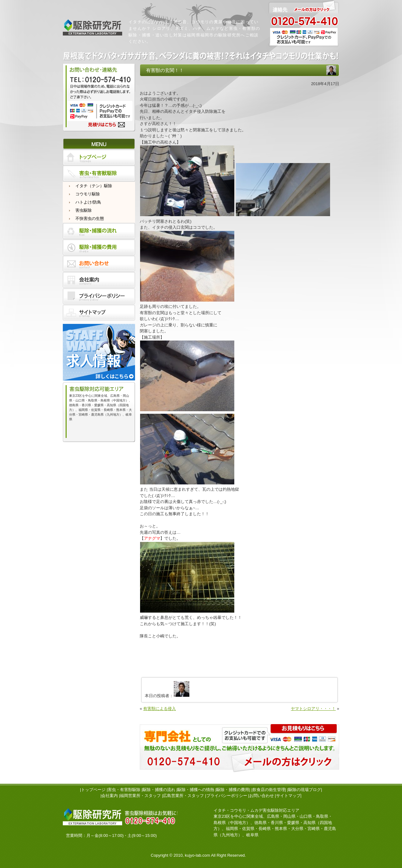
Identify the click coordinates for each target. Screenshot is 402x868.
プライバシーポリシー (227, 796)
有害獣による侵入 (160, 709)
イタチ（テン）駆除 (94, 186)
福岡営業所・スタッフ (140, 796)
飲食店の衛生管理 (269, 790)
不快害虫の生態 (90, 218)
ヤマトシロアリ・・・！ (313, 709)
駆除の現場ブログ (305, 790)
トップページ (93, 790)
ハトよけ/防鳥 (88, 202)
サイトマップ (288, 796)
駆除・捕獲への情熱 (196, 790)
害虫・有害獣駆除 (124, 790)
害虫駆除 (84, 210)
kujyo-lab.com (198, 855)
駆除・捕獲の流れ (159, 790)
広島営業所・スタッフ (183, 796)
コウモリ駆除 (88, 194)
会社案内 (110, 796)
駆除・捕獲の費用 (233, 790)
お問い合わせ (262, 796)
